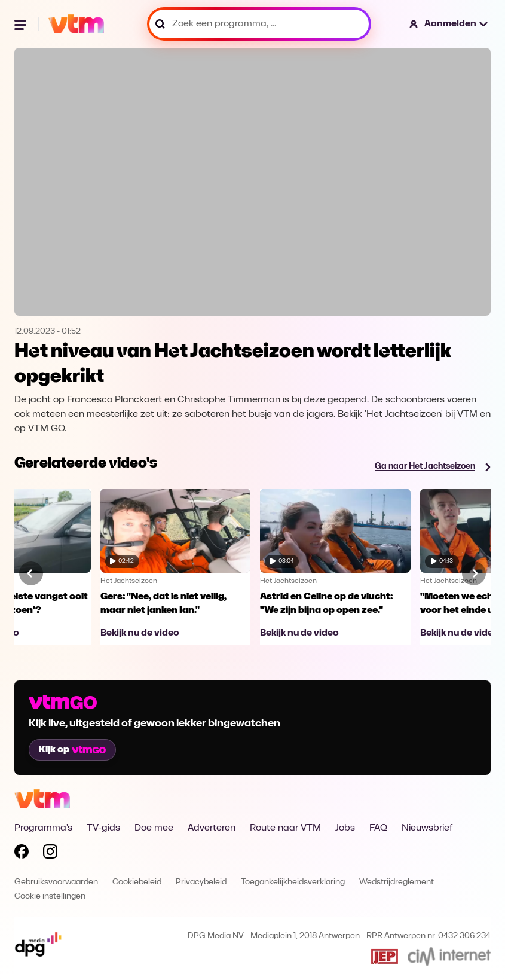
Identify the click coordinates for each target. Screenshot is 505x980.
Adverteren (212, 828)
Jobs (345, 828)
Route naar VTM (285, 828)
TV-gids (103, 828)
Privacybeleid (201, 882)
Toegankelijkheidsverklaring (293, 882)
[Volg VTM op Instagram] (50, 854)
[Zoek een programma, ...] (259, 24)
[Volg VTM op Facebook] (22, 854)
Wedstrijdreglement (397, 882)
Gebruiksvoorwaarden (56, 882)
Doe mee (154, 828)
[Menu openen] (22, 24)
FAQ (378, 828)
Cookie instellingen (50, 897)
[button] (449, 24)
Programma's (43, 828)
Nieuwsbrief (427, 828)
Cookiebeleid (137, 882)
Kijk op (72, 750)
